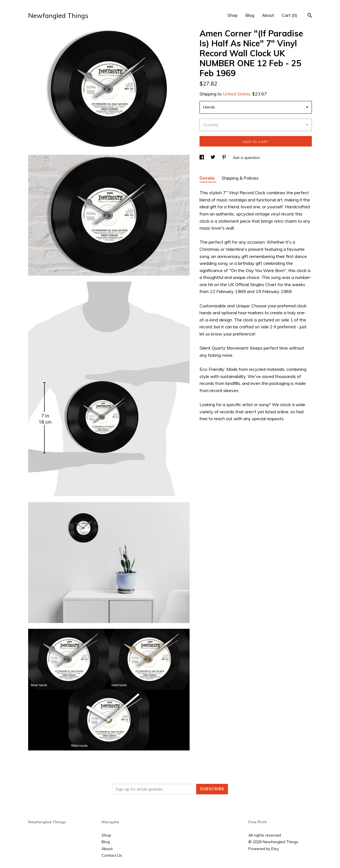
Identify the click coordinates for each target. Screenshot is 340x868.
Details (208, 178)
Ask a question (246, 158)
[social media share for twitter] (213, 158)
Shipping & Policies (240, 178)
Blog (250, 15)
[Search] (310, 16)
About (268, 15)
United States (237, 94)
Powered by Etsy (264, 849)
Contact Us (112, 855)
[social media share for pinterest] (225, 158)
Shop (233, 15)
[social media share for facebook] (202, 158)
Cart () (289, 15)
